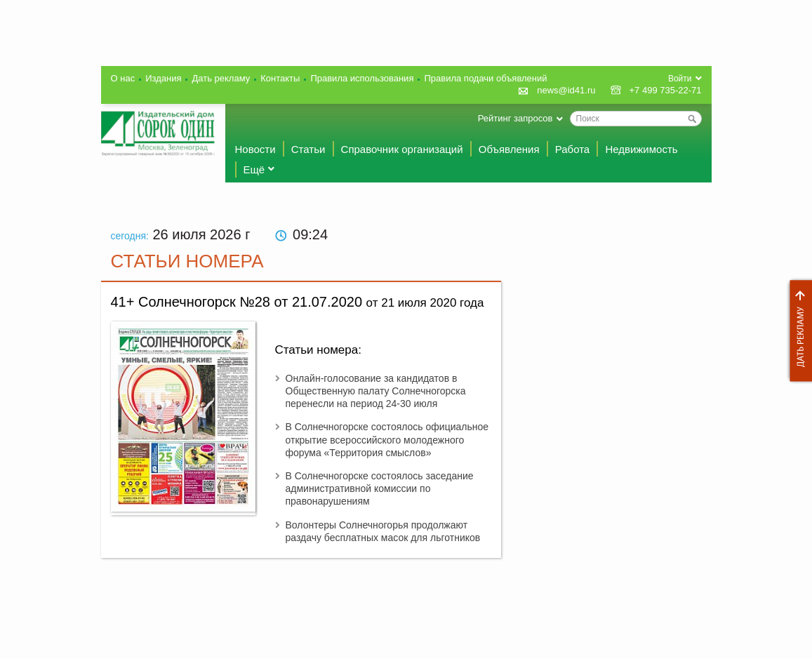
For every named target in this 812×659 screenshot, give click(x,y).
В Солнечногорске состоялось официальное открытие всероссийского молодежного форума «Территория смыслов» (387, 439)
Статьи (308, 149)
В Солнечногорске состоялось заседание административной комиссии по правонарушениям (380, 488)
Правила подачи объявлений (485, 78)
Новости (255, 149)
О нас (123, 78)
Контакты (280, 78)
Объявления (509, 149)
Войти (680, 79)
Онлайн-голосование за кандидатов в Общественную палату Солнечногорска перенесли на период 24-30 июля (376, 391)
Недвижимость (641, 149)
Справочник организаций (402, 149)
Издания (163, 78)
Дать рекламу (797, 331)
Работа (573, 149)
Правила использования (362, 78)
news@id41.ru (566, 90)
